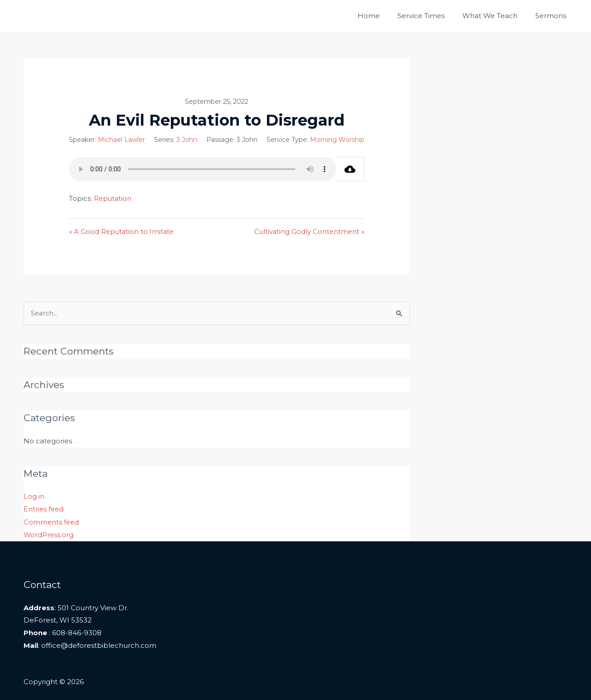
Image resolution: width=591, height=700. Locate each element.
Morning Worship (337, 140)
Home (383, 16)
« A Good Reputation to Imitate (122, 232)
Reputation (113, 198)
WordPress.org (49, 535)
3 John (187, 140)
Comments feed (52, 522)
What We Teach (496, 16)
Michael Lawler (121, 140)
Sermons (553, 16)
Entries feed (44, 509)
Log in (34, 497)
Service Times (431, 16)
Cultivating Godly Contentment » (308, 232)
